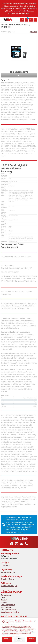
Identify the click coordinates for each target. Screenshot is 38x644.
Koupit (19, 75)
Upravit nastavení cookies (10, 612)
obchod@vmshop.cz (8, 572)
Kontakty (4, 600)
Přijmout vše (31, 639)
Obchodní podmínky (8, 605)
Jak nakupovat (6, 595)
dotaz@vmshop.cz (7, 579)
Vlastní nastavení (20, 639)
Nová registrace (6, 607)
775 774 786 (5, 565)
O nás (3, 597)
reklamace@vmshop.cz (9, 586)
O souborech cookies (8, 610)
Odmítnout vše (7, 639)
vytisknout (33, 32)
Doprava (4, 602)
